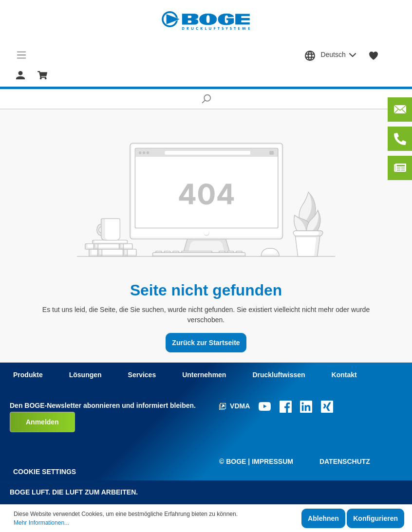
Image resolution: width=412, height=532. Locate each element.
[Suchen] (206, 99)
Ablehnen (323, 518)
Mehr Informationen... (41, 523)
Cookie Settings (45, 472)
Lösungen (85, 375)
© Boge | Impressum (256, 461)
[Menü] (22, 55)
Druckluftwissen (279, 375)
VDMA (235, 406)
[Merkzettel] (374, 55)
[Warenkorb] (42, 74)
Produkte (28, 375)
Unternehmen (204, 375)
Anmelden (42, 422)
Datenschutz (345, 461)
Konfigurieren (375, 518)
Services (142, 375)
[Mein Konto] (20, 74)
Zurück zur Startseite (206, 343)
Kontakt (344, 375)
